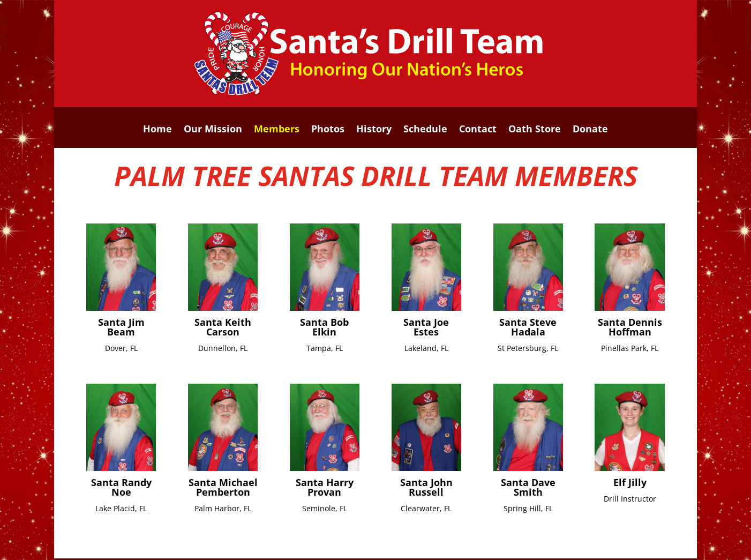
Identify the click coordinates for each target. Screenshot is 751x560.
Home (157, 130)
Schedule (425, 130)
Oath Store (535, 130)
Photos (328, 130)
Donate (590, 130)
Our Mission (213, 130)
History (374, 130)
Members (277, 130)
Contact (478, 130)
